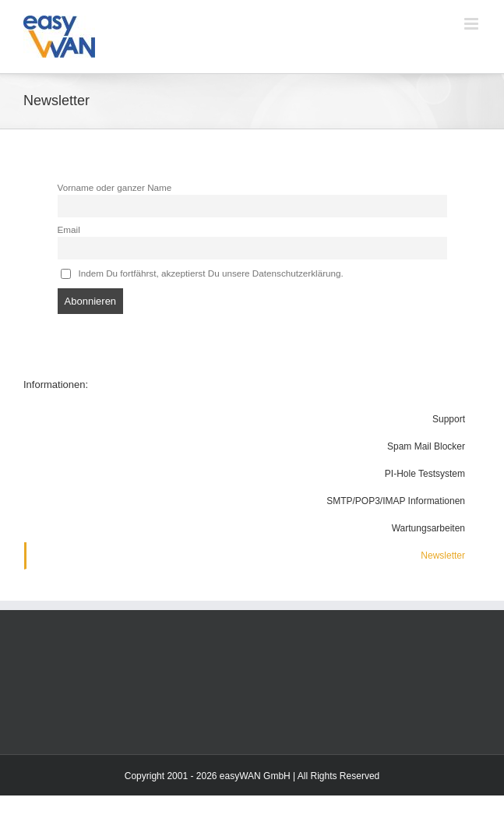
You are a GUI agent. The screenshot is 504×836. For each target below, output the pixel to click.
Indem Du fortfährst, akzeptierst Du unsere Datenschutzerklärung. (202, 273)
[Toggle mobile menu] (472, 24)
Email (69, 229)
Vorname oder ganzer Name (115, 187)
